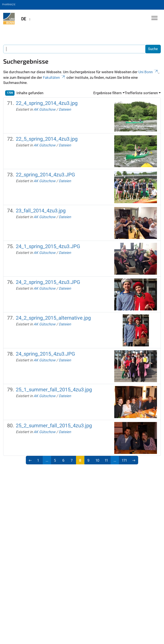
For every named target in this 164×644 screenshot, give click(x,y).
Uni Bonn (148, 72)
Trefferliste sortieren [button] (141, 93)
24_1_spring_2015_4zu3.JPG (48, 246)
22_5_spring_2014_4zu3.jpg (47, 139)
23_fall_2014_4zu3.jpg (41, 211)
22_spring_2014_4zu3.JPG (45, 175)
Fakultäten (54, 78)
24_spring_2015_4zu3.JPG (45, 354)
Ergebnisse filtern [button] (107, 93)
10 (97, 460)
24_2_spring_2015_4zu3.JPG (48, 282)
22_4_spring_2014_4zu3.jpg (47, 103)
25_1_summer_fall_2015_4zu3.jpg (54, 390)
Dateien (65, 109)
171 (124, 460)
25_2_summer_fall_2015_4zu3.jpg (54, 426)
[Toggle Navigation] (154, 18)
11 (106, 460)
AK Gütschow (45, 109)
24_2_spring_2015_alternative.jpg (53, 318)
